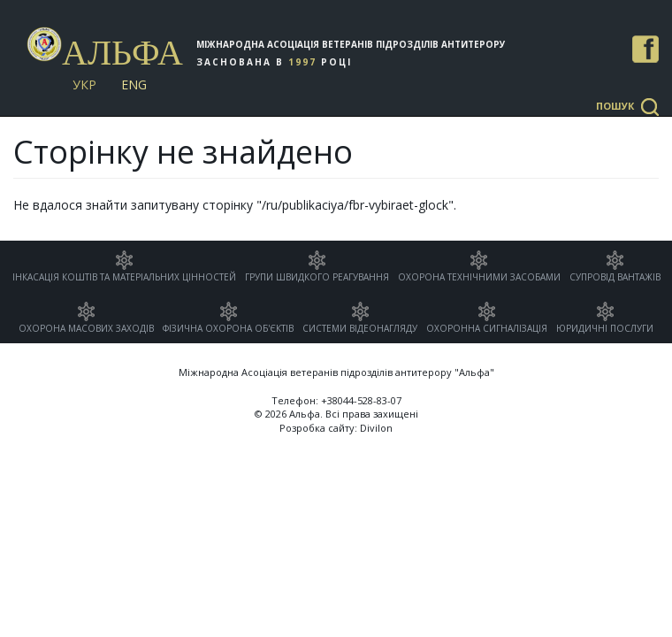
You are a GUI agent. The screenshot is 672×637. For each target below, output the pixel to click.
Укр (84, 84)
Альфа (122, 53)
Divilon (376, 428)
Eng (134, 84)
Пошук (615, 106)
